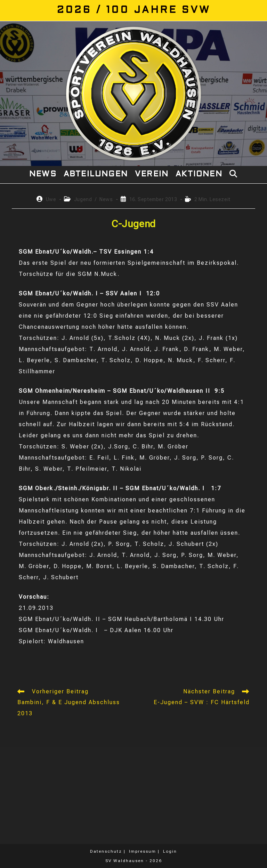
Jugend (83, 199)
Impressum (143, 851)
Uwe (51, 199)
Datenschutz (106, 851)
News (106, 199)
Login (170, 851)
